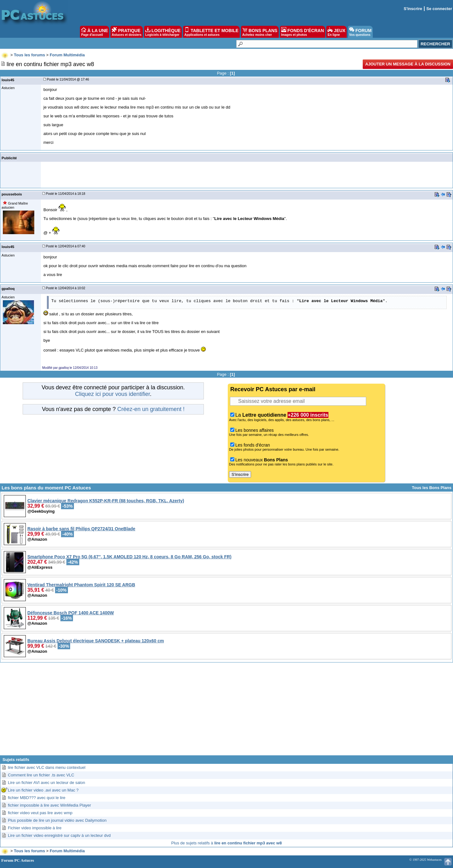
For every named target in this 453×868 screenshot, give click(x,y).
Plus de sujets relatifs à (226, 843)
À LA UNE (95, 32)
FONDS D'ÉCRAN (303, 32)
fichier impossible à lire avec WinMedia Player (49, 805)
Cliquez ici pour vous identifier (112, 394)
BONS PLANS (260, 32)
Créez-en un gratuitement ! (151, 409)
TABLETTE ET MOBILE (211, 32)
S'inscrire (413, 9)
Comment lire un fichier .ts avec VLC (41, 775)
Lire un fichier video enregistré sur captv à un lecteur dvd (59, 835)
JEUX (336, 32)
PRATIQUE (127, 32)
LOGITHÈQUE (163, 32)
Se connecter (439, 9)
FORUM (360, 32)
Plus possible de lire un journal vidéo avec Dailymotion (57, 820)
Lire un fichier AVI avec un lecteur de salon (46, 783)
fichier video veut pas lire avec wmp (40, 813)
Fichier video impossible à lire (35, 828)
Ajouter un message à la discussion (408, 64)
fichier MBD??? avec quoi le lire (37, 798)
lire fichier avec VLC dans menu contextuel (47, 767)
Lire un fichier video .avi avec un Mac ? (43, 790)
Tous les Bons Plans (432, 488)
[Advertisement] (226, 711)
